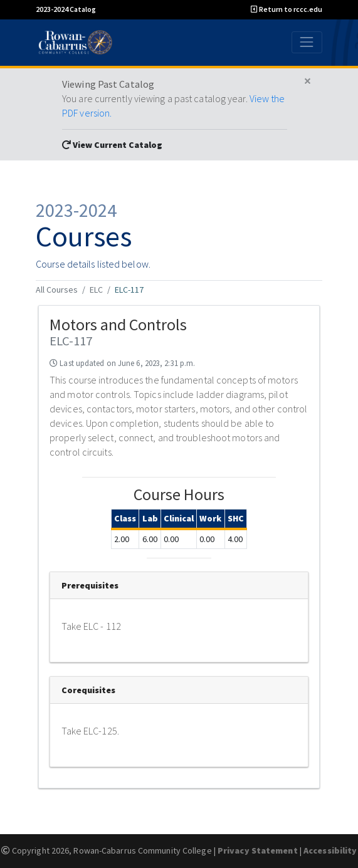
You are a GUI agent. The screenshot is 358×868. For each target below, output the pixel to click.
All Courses (57, 290)
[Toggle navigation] (307, 42)
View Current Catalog (112, 145)
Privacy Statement (258, 850)
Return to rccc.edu (287, 9)
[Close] (308, 81)
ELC (96, 290)
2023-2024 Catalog (66, 9)
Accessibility (330, 850)
